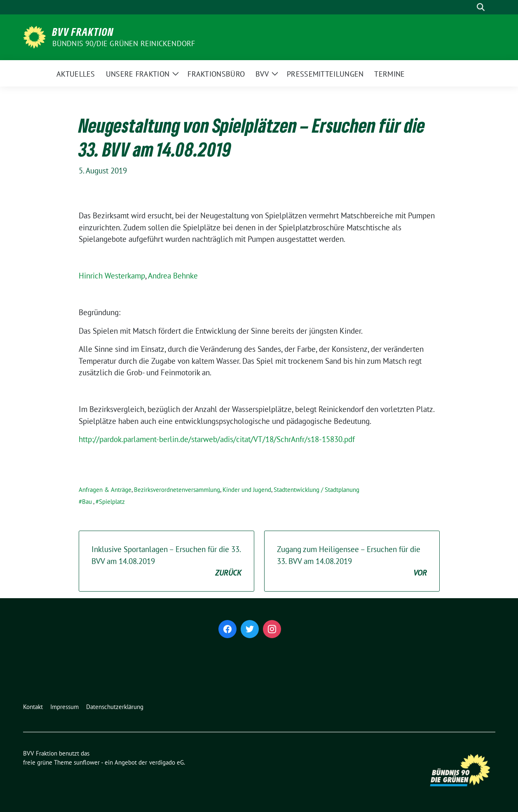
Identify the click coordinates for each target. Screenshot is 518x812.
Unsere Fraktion (138, 74)
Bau (87, 502)
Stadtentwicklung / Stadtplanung (316, 490)
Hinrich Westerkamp (112, 276)
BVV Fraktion (83, 32)
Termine (389, 74)
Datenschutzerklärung (115, 707)
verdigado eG (166, 762)
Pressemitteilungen (325, 74)
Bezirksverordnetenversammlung (177, 490)
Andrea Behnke (173, 276)
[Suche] (469, 7)
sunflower (87, 762)
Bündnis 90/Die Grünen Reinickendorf (124, 43)
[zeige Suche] (481, 7)
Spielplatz (112, 502)
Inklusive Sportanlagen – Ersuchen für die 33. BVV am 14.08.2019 (166, 562)
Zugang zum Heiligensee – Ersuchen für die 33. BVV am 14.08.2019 (352, 562)
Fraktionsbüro (216, 74)
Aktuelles (76, 74)
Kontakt (33, 707)
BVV (262, 74)
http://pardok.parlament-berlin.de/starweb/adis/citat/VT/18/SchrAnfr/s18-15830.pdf (217, 439)
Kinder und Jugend (247, 490)
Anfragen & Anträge (105, 490)
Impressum (64, 707)
